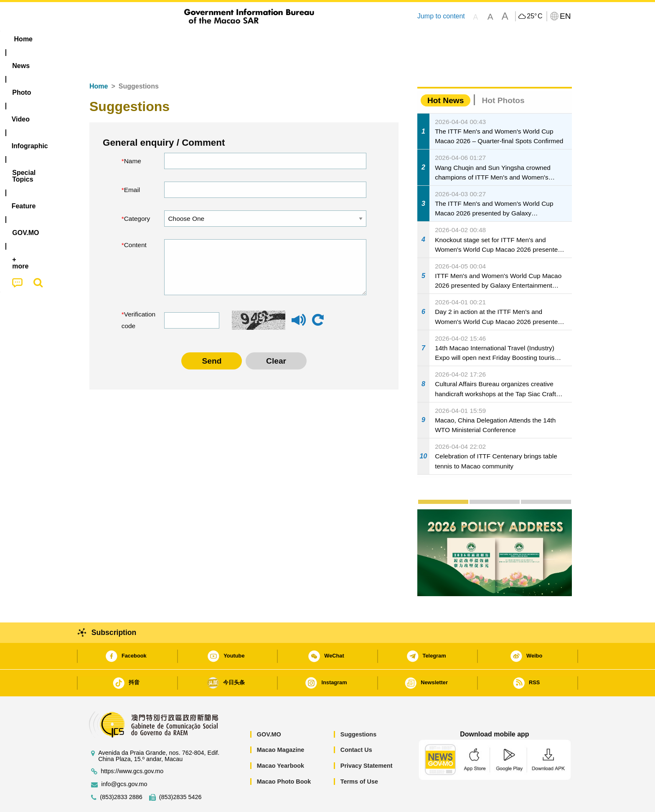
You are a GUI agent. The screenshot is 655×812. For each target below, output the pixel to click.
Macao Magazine (281, 724)
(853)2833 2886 (121, 772)
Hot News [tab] (446, 75)
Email (132, 164)
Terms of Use (359, 756)
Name (133, 135)
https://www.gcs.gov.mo (132, 746)
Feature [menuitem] (360, 39)
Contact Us (356, 724)
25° (534, 16)
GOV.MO (269, 709)
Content (135, 219)
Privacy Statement (367, 740)
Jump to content (441, 16)
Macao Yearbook (281, 740)
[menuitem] (136, 39)
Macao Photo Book (284, 756)
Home (99, 61)
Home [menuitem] (100, 39)
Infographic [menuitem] (251, 39)
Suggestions (358, 709)
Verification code (137, 295)
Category (137, 193)
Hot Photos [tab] (503, 75)
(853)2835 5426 (180, 772)
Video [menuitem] (207, 39)
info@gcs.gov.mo (124, 759)
